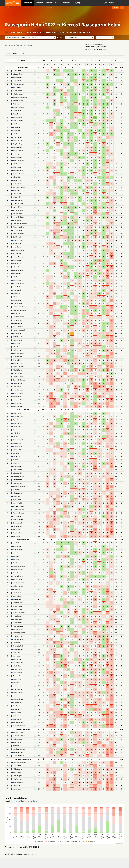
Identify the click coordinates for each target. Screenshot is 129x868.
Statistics (39, 3)
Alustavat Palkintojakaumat (94, 44)
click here (19, 45)
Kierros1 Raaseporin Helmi (91, 25)
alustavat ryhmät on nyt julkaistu (96, 49)
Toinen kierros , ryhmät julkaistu (96, 47)
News (23, 54)
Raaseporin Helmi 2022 (30, 25)
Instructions (67, 3)
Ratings (30, 45)
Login (105, 3)
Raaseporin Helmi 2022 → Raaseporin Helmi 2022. (46, 32)
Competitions (28, 3)
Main (6, 7)
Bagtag (77, 3)
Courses (49, 3)
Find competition (14, 7)
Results (16, 54)
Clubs (57, 3)
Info (8, 54)
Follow (116, 8)
